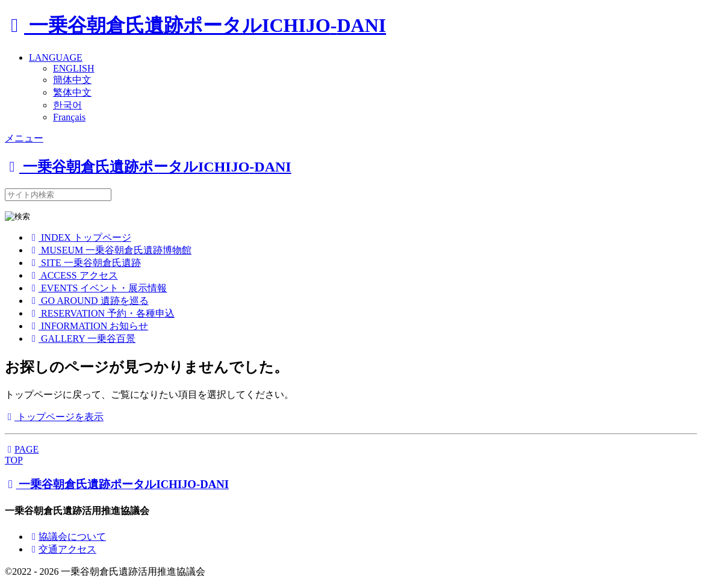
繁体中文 (72, 92)
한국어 (67, 105)
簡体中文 (72, 80)
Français (69, 117)
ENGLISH (73, 68)
